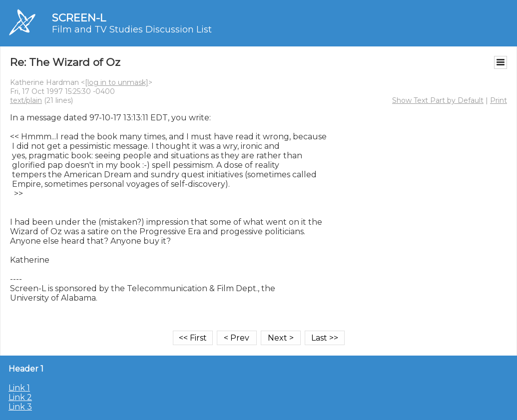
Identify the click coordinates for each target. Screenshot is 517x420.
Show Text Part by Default (438, 100)
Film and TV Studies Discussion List (132, 29)
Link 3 (20, 407)
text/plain (26, 100)
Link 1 (19, 388)
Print (499, 100)
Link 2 (20, 397)
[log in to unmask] (117, 82)
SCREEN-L (79, 18)
